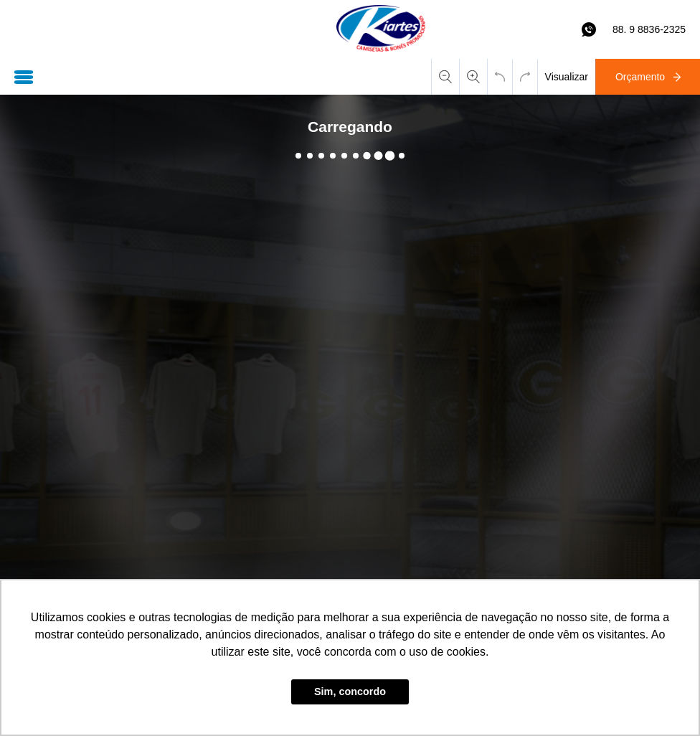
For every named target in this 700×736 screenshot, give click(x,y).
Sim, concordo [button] (350, 692)
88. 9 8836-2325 (649, 29)
